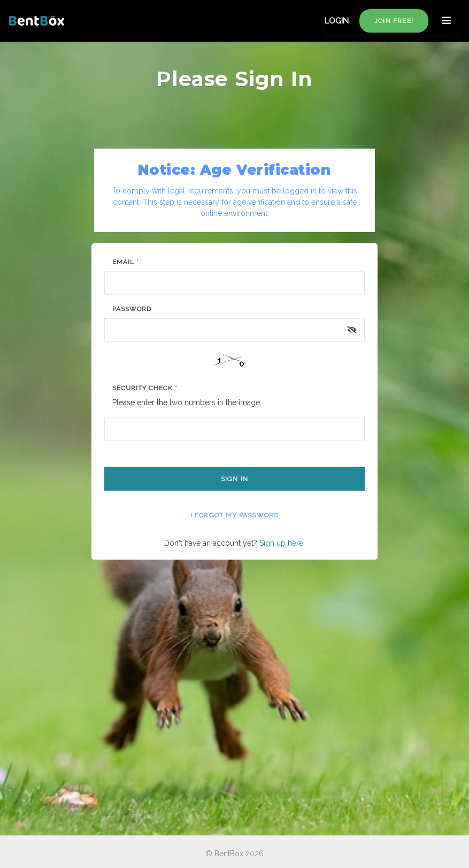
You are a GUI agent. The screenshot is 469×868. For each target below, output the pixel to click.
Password (132, 309)
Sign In (234, 479)
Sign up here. (282, 543)
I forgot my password (235, 515)
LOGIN (337, 21)
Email (126, 262)
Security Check (145, 388)
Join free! (394, 21)
